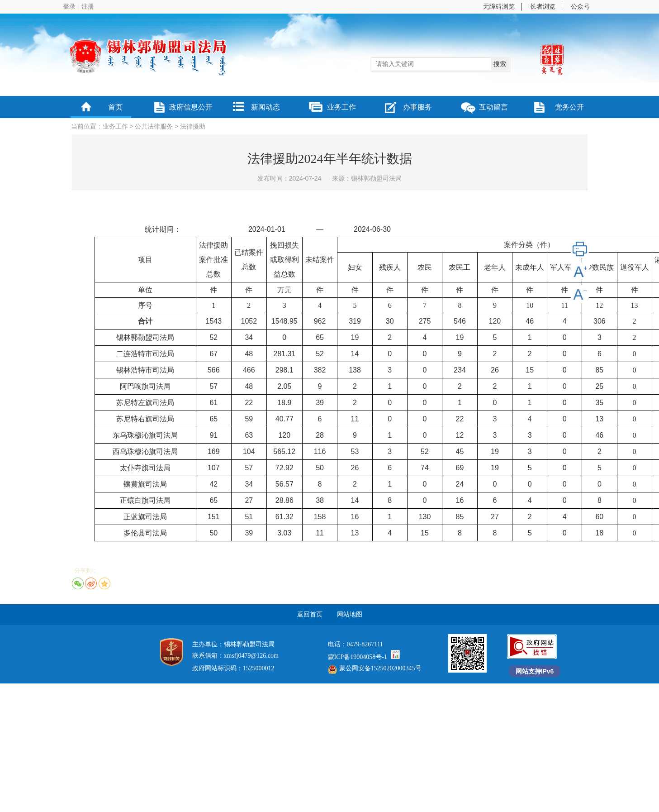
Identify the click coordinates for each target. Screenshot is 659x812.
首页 (115, 107)
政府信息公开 (191, 107)
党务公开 (569, 107)
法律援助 (193, 127)
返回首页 (310, 614)
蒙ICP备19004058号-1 (358, 657)
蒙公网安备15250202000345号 (375, 668)
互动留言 (493, 107)
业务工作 (341, 107)
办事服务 (417, 107)
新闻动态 (265, 107)
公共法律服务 (154, 127)
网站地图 (350, 614)
